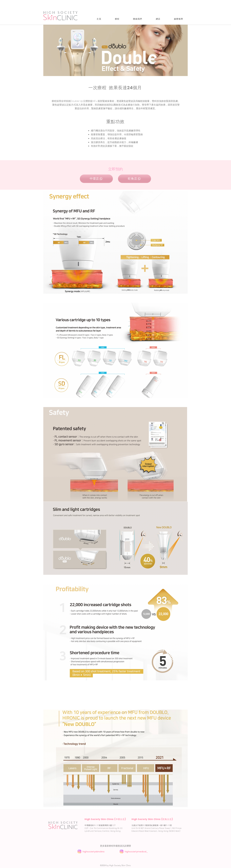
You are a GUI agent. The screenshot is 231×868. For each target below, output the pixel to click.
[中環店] (96, 179)
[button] (117, 19)
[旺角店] (135, 179)
